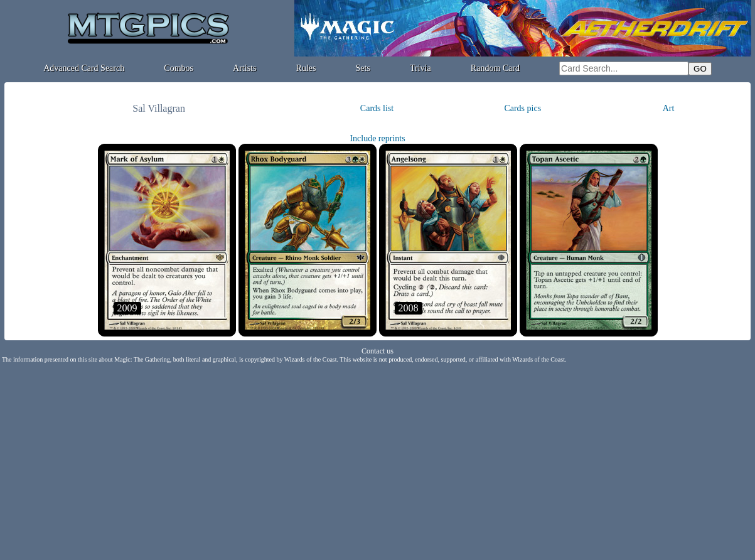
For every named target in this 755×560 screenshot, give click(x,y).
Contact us (377, 351)
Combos (179, 68)
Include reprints (377, 138)
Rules (306, 68)
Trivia (420, 68)
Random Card (495, 68)
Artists (244, 68)
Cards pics (522, 108)
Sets (363, 68)
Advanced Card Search (84, 68)
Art (669, 108)
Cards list (377, 108)
